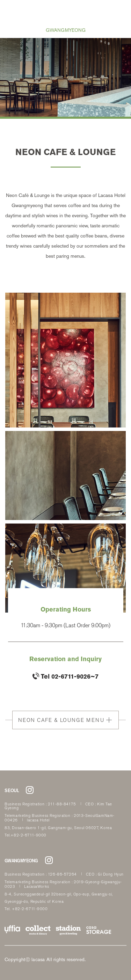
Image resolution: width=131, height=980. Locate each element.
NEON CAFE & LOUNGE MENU (61, 720)
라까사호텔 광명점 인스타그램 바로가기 (49, 860)
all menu (11, 11)
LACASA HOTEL (66, 13)
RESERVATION (120, 11)
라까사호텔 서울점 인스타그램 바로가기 (30, 790)
